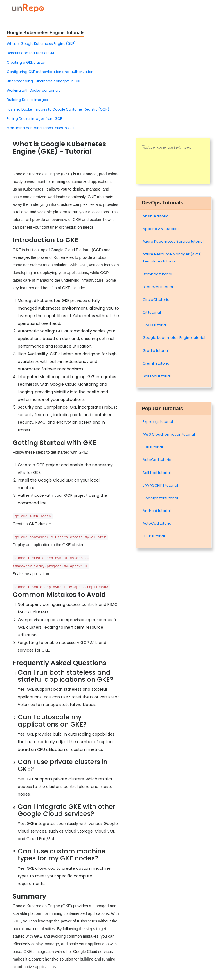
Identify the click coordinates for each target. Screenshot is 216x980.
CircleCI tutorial (157, 300)
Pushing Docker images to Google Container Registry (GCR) (58, 109)
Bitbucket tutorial (158, 287)
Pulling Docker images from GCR (35, 119)
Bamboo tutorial (157, 274)
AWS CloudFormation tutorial (169, 434)
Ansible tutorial (156, 216)
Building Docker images (27, 100)
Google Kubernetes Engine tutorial (174, 338)
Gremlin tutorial (157, 363)
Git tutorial (152, 312)
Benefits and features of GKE (31, 53)
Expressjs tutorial (158, 422)
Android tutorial (157, 511)
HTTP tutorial (154, 536)
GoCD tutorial (155, 325)
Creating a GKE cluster (26, 62)
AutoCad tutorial (157, 460)
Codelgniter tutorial (160, 498)
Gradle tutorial (156, 351)
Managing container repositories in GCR (41, 128)
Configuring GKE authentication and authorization (50, 72)
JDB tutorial (153, 447)
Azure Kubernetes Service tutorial (173, 241)
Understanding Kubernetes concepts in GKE (44, 81)
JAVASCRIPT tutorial (160, 485)
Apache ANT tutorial (161, 229)
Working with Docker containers (34, 90)
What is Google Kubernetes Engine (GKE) (41, 44)
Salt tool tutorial (157, 376)
